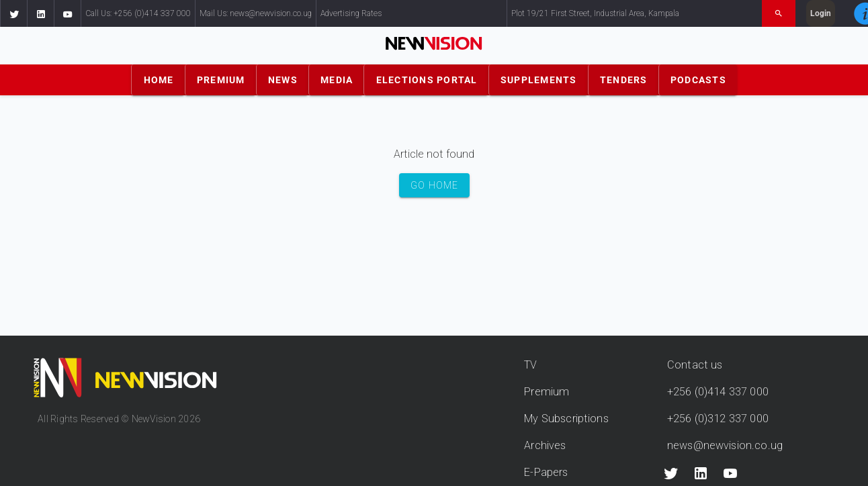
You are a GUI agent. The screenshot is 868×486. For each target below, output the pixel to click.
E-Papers (546, 472)
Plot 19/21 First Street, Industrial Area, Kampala (595, 13)
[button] (13, 13)
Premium (547, 392)
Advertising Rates (351, 13)
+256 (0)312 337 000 (718, 419)
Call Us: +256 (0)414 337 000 (138, 13)
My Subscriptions (566, 419)
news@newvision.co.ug (725, 445)
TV (530, 365)
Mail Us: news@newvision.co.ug (256, 13)
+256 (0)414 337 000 (718, 392)
